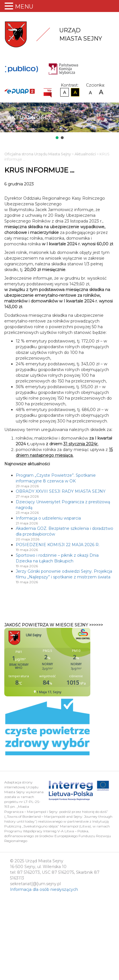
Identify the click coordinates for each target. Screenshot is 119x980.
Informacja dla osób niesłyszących (44, 889)
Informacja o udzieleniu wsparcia (48, 518)
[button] (57, 138)
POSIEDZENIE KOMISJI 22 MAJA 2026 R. (58, 545)
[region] (60, 121)
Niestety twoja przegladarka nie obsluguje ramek (62, 662)
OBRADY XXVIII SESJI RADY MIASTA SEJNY (61, 491)
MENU (24, 7)
